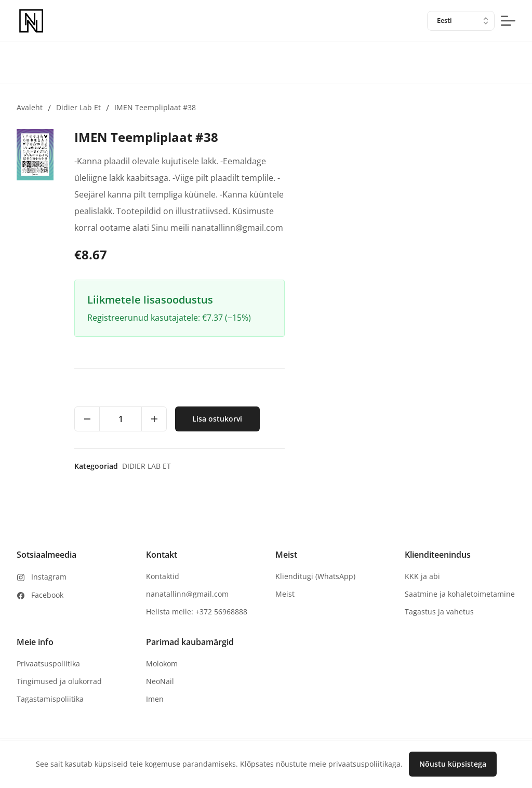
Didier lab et (78, 107)
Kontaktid (163, 576)
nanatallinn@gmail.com (187, 594)
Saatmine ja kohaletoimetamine (460, 594)
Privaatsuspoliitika (48, 664)
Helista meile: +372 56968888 (197, 612)
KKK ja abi (422, 576)
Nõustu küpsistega (453, 764)
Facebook (47, 595)
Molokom (162, 664)
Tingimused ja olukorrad (59, 681)
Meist (285, 594)
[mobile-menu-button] (508, 21)
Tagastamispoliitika (50, 699)
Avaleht (30, 107)
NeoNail (160, 681)
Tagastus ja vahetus (439, 612)
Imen (155, 699)
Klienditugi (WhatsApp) (315, 576)
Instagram (49, 577)
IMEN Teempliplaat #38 (155, 107)
